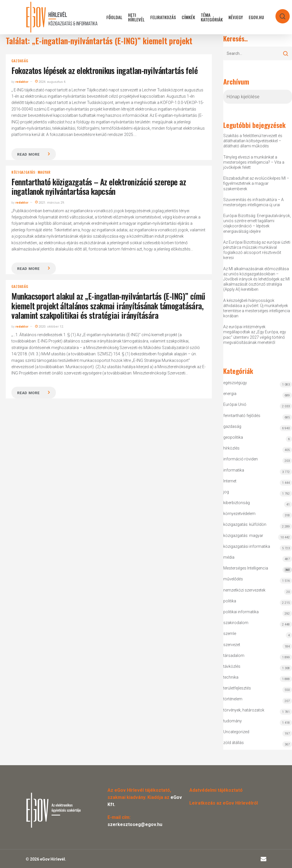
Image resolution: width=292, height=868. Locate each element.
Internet (230, 481)
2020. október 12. (49, 327)
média (229, 557)
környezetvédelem (239, 514)
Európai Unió (235, 404)
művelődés (233, 579)
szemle (230, 634)
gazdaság (20, 61)
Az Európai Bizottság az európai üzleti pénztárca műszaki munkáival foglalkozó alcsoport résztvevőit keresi (257, 250)
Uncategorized (236, 732)
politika (230, 601)
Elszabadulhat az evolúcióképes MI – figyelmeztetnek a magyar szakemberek (256, 183)
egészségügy (235, 383)
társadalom (234, 655)
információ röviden (241, 459)
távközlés (232, 666)
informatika (234, 470)
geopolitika (233, 437)
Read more (28, 154)
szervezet (232, 645)
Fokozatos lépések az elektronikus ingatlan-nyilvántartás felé (105, 70)
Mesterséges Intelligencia (257, 569)
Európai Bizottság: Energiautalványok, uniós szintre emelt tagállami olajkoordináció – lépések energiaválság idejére (257, 223)
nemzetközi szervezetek (244, 590)
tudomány (233, 721)
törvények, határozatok (244, 710)
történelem (233, 699)
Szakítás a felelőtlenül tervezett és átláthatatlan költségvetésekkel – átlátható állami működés (253, 141)
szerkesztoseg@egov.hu (135, 824)
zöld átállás (234, 743)
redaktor (22, 82)
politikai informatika (241, 612)
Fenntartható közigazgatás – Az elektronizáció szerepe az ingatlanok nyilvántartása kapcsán (99, 187)
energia (230, 394)
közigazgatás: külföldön (245, 524)
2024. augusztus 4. (51, 82)
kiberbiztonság (237, 503)
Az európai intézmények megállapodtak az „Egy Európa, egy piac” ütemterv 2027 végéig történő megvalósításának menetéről (255, 335)
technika (231, 677)
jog (226, 492)
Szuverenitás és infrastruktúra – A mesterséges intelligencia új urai (254, 202)
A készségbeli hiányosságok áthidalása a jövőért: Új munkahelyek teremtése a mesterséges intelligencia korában (257, 308)
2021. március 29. (50, 203)
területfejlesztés (237, 688)
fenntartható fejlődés (242, 416)
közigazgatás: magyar (31, 172)
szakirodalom (236, 623)
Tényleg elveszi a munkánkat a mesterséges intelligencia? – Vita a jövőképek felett (254, 162)
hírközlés (231, 448)
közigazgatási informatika (247, 546)
